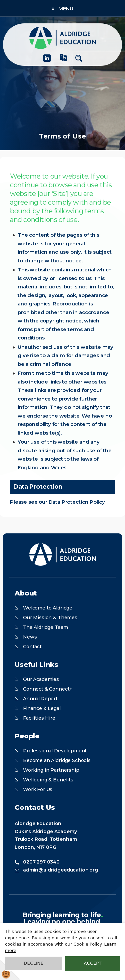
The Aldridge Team (45, 627)
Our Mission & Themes (50, 618)
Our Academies (41, 679)
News (30, 637)
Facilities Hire (39, 718)
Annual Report (40, 699)
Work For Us (38, 789)
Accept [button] (93, 963)
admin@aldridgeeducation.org (60, 870)
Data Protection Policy (77, 502)
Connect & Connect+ (48, 689)
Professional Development (55, 751)
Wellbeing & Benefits (48, 780)
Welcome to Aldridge (48, 608)
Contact (32, 647)
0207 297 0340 (41, 862)
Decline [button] (33, 963)
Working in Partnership (51, 770)
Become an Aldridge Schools (57, 760)
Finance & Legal (42, 708)
